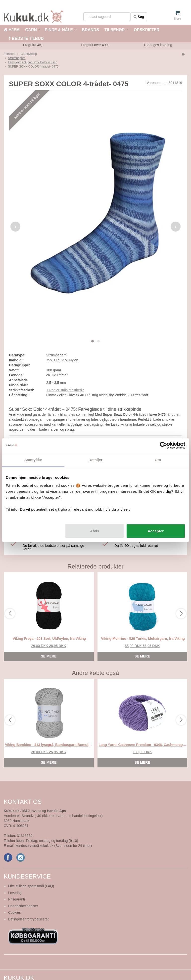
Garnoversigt (29, 54)
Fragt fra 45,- (33, 45)
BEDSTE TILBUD (26, 39)
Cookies (15, 912)
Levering (15, 893)
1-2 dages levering (158, 45)
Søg (139, 17)
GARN (31, 30)
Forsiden (10, 54)
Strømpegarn (17, 58)
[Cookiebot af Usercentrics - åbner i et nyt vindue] (164, 445)
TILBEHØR (115, 30)
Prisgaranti (17, 899)
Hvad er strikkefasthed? (66, 390)
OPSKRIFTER (146, 30)
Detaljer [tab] (95, 460)
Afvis (95, 531)
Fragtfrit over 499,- (95, 45)
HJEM (12, 30)
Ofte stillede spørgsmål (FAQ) (31, 886)
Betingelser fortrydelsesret (28, 919)
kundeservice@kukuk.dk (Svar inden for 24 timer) (54, 846)
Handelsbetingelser (23, 906)
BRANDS (90, 30)
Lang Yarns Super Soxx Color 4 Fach (33, 62)
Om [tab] (158, 460)
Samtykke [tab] (33, 460)
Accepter (156, 531)
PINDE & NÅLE (59, 30)
